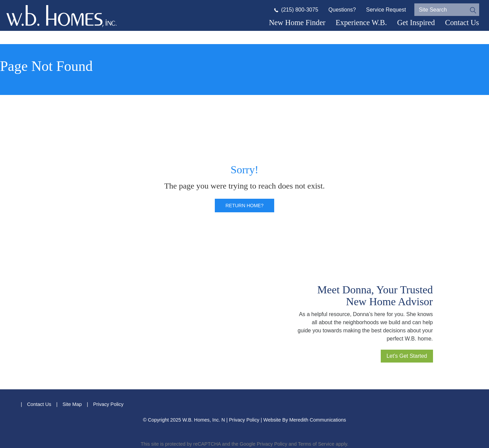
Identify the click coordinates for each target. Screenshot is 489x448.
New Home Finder (297, 23)
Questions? (342, 10)
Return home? (244, 206)
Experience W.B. (361, 23)
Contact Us (462, 23)
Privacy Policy (108, 404)
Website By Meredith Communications (305, 420)
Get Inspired (416, 23)
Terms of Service (316, 444)
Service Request (386, 10)
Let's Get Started (407, 356)
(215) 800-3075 (296, 10)
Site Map (72, 404)
